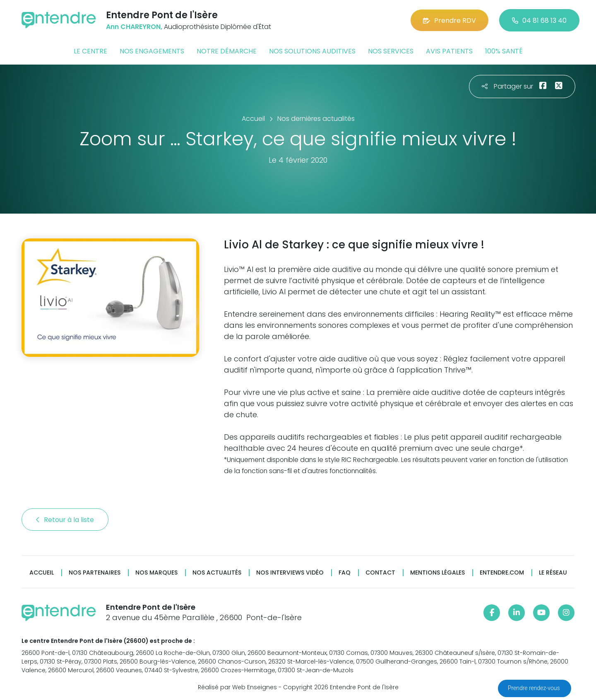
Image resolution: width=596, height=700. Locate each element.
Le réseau (553, 573)
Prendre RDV (449, 20)
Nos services (391, 51)
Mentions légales (437, 573)
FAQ (345, 573)
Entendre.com (502, 573)
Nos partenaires (95, 573)
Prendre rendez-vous (535, 688)
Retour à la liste (65, 520)
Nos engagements (152, 51)
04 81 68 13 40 (539, 20)
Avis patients (449, 51)
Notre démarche (227, 51)
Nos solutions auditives (312, 51)
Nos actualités (217, 573)
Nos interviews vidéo (290, 573)
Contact (380, 573)
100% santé (504, 51)
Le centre (90, 51)
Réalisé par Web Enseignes (237, 687)
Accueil (42, 573)
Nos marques (156, 573)
